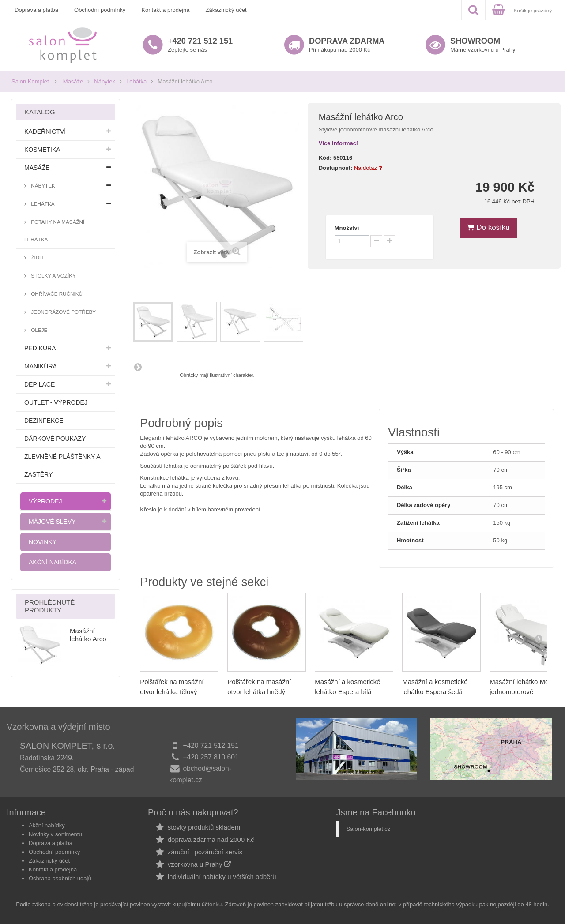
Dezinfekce (44, 421)
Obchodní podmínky (100, 10)
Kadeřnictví (45, 131)
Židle (38, 257)
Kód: (325, 158)
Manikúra (41, 366)
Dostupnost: (336, 168)
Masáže (73, 81)
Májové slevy (52, 522)
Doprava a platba (36, 10)
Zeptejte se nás (200, 45)
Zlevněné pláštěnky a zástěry (62, 466)
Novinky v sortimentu (55, 834)
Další (138, 367)
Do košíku (488, 227)
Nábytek (105, 81)
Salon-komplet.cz (369, 829)
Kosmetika (42, 150)
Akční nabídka (53, 562)
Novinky (43, 542)
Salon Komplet (30, 81)
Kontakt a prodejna (165, 10)
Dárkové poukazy (55, 439)
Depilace (40, 384)
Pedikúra (40, 348)
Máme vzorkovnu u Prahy (483, 45)
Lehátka (136, 81)
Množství (347, 228)
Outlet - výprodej (56, 402)
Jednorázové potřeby (63, 312)
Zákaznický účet (226, 10)
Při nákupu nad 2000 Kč (347, 45)
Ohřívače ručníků (56, 294)
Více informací (338, 143)
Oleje (38, 330)
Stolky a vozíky (53, 276)
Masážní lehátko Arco (88, 635)
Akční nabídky (47, 825)
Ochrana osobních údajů (60, 878)
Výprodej (45, 501)
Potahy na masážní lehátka (54, 231)
